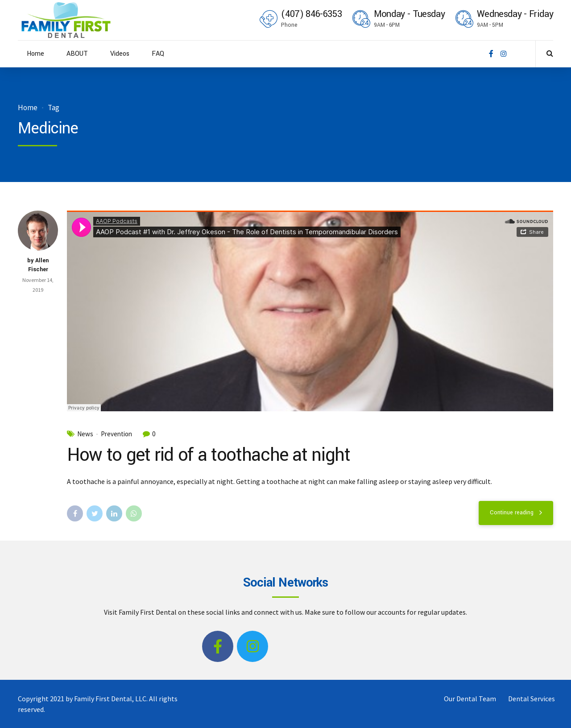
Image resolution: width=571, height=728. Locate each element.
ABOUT (77, 54)
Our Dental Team (470, 699)
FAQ (158, 54)
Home (35, 54)
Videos (120, 54)
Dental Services (532, 699)
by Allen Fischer (38, 265)
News (85, 434)
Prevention (116, 434)
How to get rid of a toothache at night (209, 455)
